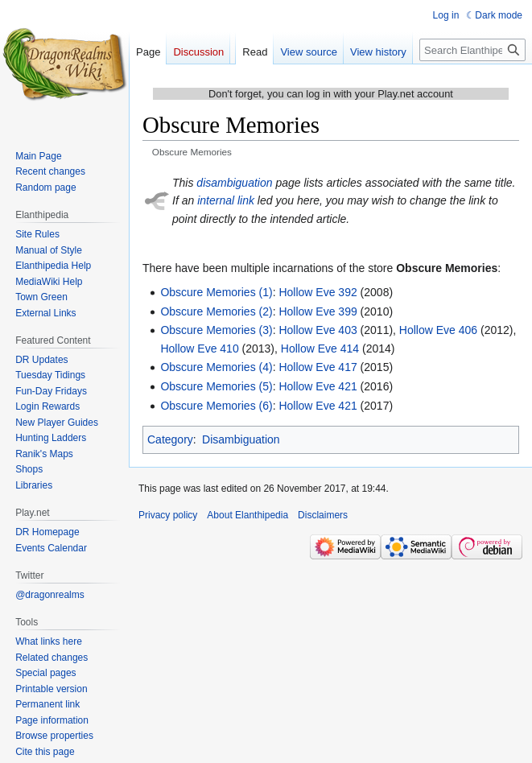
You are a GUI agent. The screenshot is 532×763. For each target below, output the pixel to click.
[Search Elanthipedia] (472, 50)
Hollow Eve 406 (438, 330)
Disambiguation (241, 439)
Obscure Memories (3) (216, 330)
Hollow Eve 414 (320, 349)
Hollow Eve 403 (318, 330)
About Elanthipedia (247, 515)
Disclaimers (323, 515)
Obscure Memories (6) (216, 406)
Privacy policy (168, 515)
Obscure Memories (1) (216, 292)
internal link (226, 200)
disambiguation (234, 183)
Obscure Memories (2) (216, 311)
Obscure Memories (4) (216, 367)
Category (170, 439)
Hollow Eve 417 (318, 367)
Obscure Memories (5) (216, 386)
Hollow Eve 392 (318, 292)
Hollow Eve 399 (318, 311)
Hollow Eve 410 (199, 349)
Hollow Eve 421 (318, 386)
